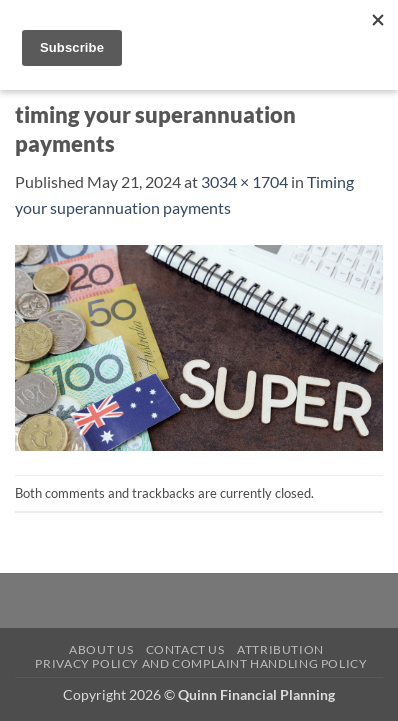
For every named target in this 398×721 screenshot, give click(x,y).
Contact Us (185, 649)
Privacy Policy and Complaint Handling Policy (201, 663)
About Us (101, 649)
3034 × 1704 (244, 181)
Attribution (280, 649)
